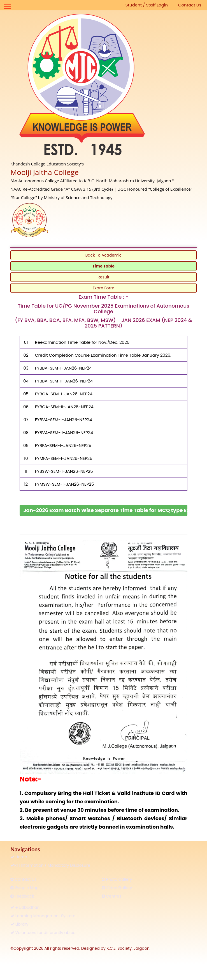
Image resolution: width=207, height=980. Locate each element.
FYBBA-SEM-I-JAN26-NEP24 (63, 368)
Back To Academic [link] (104, 255)
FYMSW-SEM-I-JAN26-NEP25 (65, 484)
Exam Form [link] (104, 288)
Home (19, 857)
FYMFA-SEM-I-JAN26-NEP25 (64, 458)
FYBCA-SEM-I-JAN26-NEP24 (64, 394)
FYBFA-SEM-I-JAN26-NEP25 (63, 445)
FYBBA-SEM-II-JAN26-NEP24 (64, 381)
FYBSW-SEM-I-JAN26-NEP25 (64, 471)
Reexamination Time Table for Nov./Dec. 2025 (82, 342)
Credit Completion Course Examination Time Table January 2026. (103, 355)
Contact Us (190, 5)
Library (19, 924)
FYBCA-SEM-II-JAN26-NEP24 (64, 407)
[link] (104, 510)
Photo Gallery (117, 879)
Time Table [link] (104, 266)
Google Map (25, 888)
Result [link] (104, 277)
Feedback (22, 896)
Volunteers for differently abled (43, 933)
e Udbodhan (25, 907)
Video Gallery (117, 888)
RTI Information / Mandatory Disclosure (50, 865)
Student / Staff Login (147, 5)
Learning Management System (43, 916)
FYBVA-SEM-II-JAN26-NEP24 (64, 433)
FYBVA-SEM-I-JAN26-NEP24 (64, 420)
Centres (112, 896)
